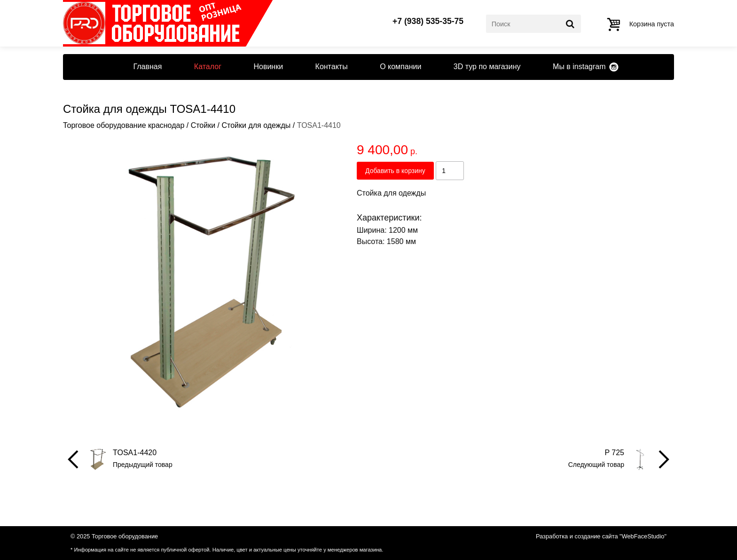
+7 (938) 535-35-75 (428, 22)
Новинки (268, 67)
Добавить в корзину (395, 171)
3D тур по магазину (487, 67)
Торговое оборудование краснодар (124, 125)
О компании (400, 67)
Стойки (203, 125)
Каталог (208, 67)
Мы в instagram (579, 67)
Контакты (332, 67)
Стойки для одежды (256, 125)
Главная (147, 67)
